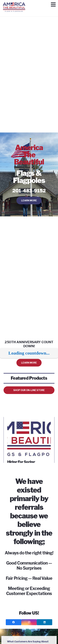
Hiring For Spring (21, 462)
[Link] (14, 5)
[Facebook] (14, 622)
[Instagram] (29, 622)
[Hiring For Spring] (29, 422)
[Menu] (53, 4)
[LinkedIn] (44, 622)
